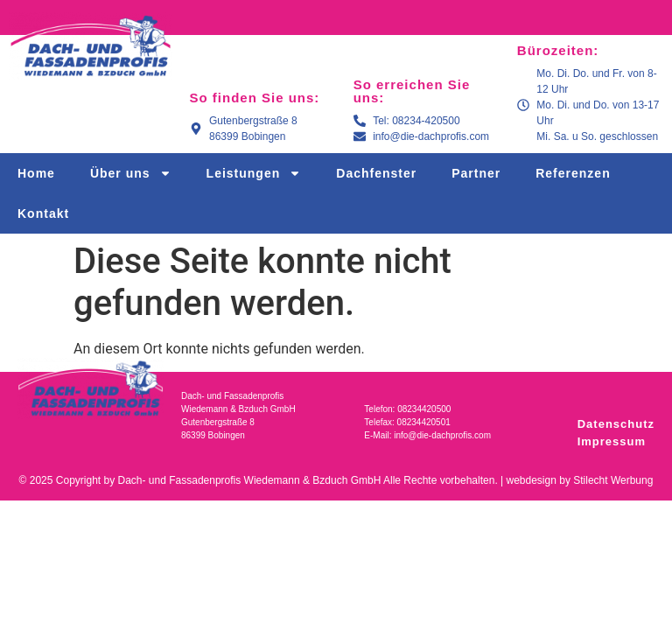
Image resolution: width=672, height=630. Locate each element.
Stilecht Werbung (613, 480)
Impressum (612, 441)
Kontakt (43, 213)
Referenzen (573, 173)
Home (36, 173)
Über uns (131, 173)
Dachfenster (376, 173)
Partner (476, 173)
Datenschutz (616, 424)
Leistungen (254, 173)
